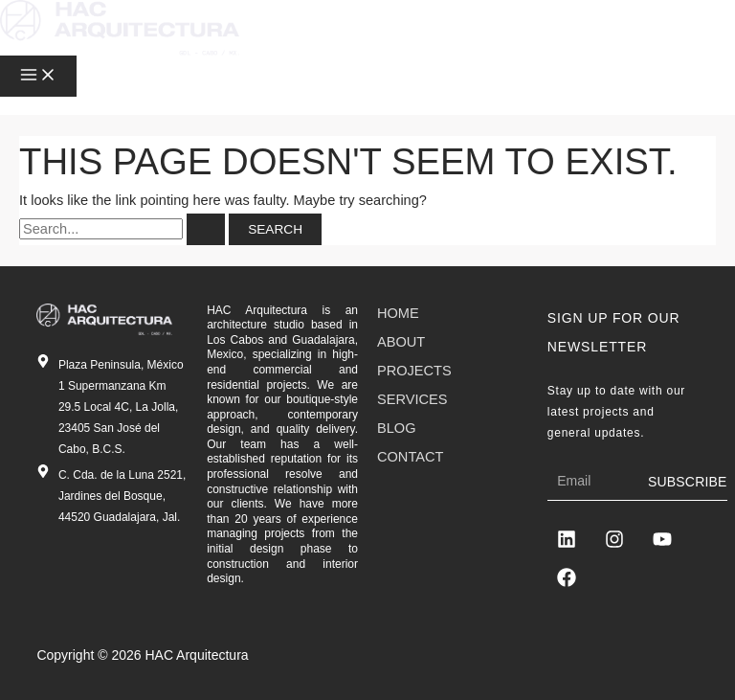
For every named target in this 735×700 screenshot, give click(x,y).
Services (412, 399)
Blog (397, 428)
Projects (414, 371)
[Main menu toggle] (38, 76)
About (401, 342)
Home (398, 313)
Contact (410, 457)
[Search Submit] (206, 230)
